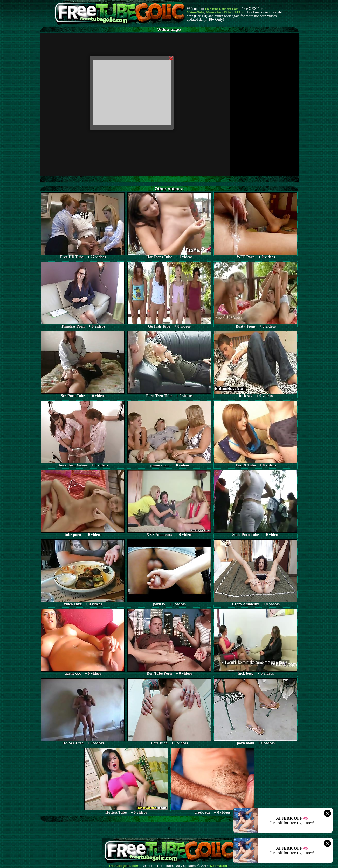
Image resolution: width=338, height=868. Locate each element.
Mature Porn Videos (219, 12)
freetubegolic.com (124, 866)
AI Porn (240, 12)
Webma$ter (218, 866)
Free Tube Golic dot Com (222, 9)
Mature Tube (195, 12)
